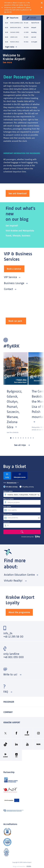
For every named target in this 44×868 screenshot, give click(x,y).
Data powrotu (8, 514)
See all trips (20, 445)
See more (8, 62)
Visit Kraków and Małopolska (20, 231)
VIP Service (10, 277)
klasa (5, 483)
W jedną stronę (28, 487)
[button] (11, 438)
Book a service (14, 269)
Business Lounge (14, 283)
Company (8, 712)
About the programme (19, 612)
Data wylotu (7, 507)
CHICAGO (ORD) (15, 32)
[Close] (42, 3)
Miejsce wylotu (8, 491)
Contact (8, 289)
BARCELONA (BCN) (16, 28)
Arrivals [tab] (31, 18)
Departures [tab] (12, 18)
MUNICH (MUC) (15, 42)
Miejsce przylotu (9, 499)
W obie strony (12, 487)
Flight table (10, 47)
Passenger (9, 702)
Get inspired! (12, 226)
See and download (18, 193)
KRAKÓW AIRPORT (12, 722)
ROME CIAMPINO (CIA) (17, 23)
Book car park (15, 321)
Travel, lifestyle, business (18, 236)
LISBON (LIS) (14, 37)
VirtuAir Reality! (14, 581)
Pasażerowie (7, 522)
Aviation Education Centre (19, 575)
